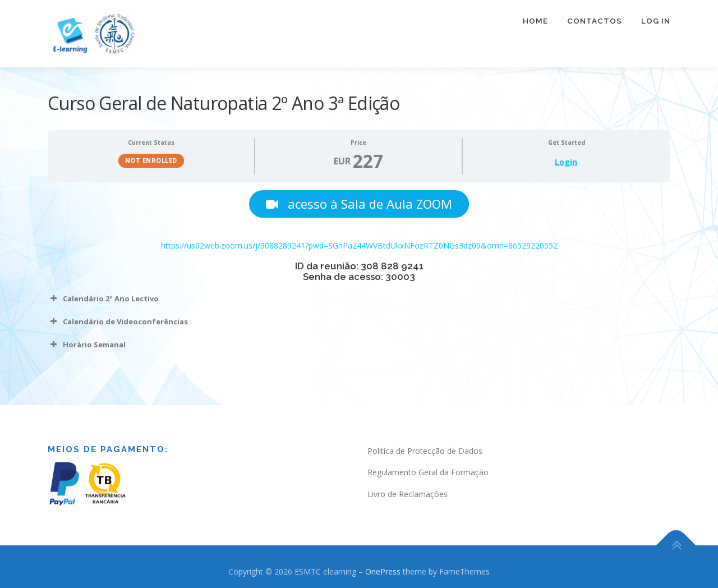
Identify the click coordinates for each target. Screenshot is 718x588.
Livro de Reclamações (408, 495)
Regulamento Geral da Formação (428, 473)
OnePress (383, 573)
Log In (656, 28)
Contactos (595, 28)
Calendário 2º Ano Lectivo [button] (103, 300)
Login (566, 162)
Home (535, 28)
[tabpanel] (359, 273)
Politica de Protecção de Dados (425, 452)
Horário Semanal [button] (87, 346)
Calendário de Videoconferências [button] (118, 323)
